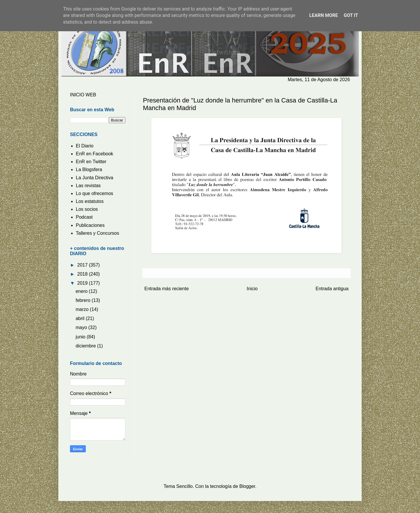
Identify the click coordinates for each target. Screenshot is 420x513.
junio (81, 337)
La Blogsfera (89, 169)
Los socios (87, 209)
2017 (83, 265)
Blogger (247, 486)
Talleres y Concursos (98, 233)
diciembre (86, 346)
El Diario (85, 146)
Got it (351, 15)
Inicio (252, 289)
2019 (83, 283)
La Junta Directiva (94, 178)
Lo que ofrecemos (94, 193)
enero (82, 291)
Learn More (323, 15)
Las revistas (88, 186)
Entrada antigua (332, 289)
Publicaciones (90, 225)
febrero (84, 300)
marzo (83, 309)
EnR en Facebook (94, 154)
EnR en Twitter (91, 162)
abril (81, 318)
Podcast (84, 217)
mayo (82, 327)
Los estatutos (90, 201)
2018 (83, 274)
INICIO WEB (83, 95)
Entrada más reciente (167, 289)
